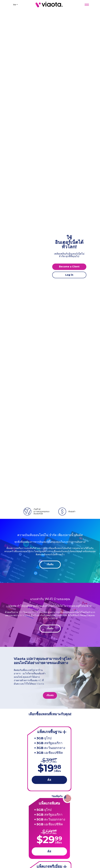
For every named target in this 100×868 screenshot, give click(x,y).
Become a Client (69, 267)
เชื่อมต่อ (50, 695)
